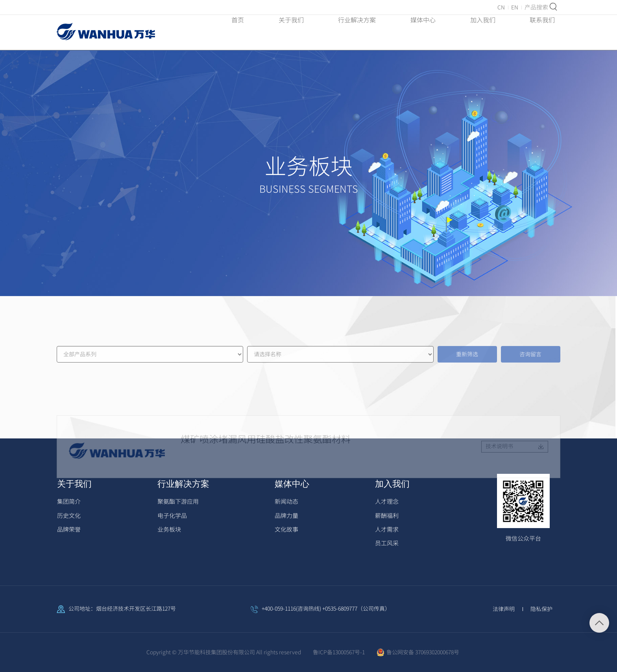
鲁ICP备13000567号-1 (339, 652)
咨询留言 (530, 377)
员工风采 (387, 543)
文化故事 (286, 529)
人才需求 (387, 529)
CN (501, 7)
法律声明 (504, 609)
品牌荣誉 (69, 529)
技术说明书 (515, 498)
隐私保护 (541, 609)
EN (515, 7)
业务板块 (169, 529)
